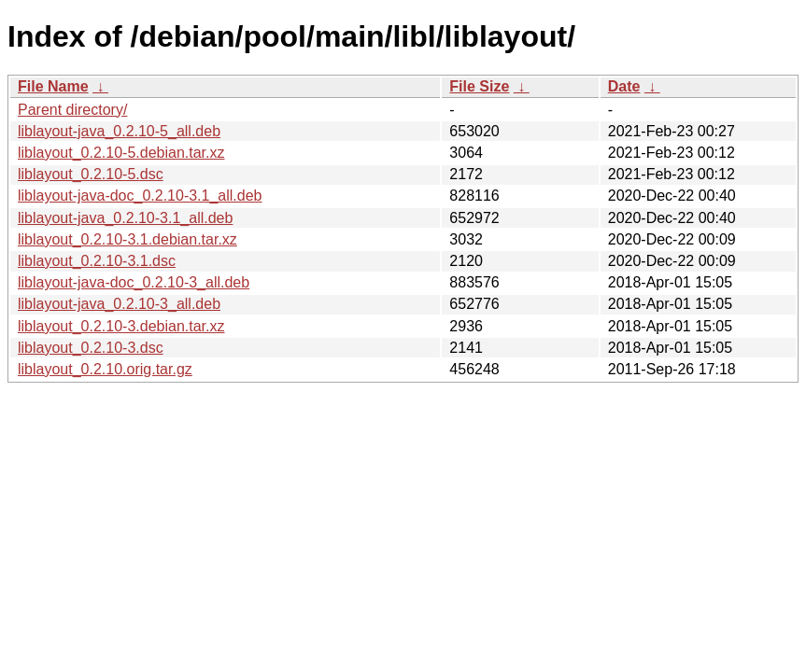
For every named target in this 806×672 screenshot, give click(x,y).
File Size (479, 86)
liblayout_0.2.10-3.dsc (91, 348)
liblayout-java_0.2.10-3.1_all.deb (125, 218)
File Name (53, 86)
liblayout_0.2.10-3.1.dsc (97, 261)
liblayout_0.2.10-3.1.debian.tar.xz (127, 239)
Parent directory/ (72, 110)
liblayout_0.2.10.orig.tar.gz (105, 369)
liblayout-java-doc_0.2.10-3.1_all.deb (140, 196)
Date (624, 86)
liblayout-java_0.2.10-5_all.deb (119, 131)
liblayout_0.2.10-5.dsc (91, 174)
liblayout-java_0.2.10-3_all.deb (119, 304)
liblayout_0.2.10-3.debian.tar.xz (121, 326)
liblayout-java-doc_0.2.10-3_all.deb (134, 282)
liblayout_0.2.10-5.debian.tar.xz (121, 153)
